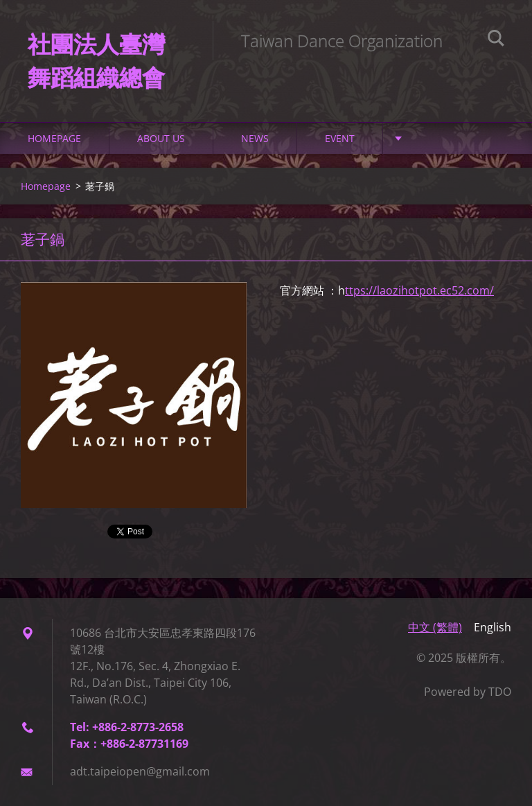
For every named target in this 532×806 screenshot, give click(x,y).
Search (496, 40)
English (493, 627)
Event (340, 138)
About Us (161, 138)
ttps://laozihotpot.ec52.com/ (419, 290)
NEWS (255, 138)
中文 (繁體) (435, 627)
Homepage (54, 138)
